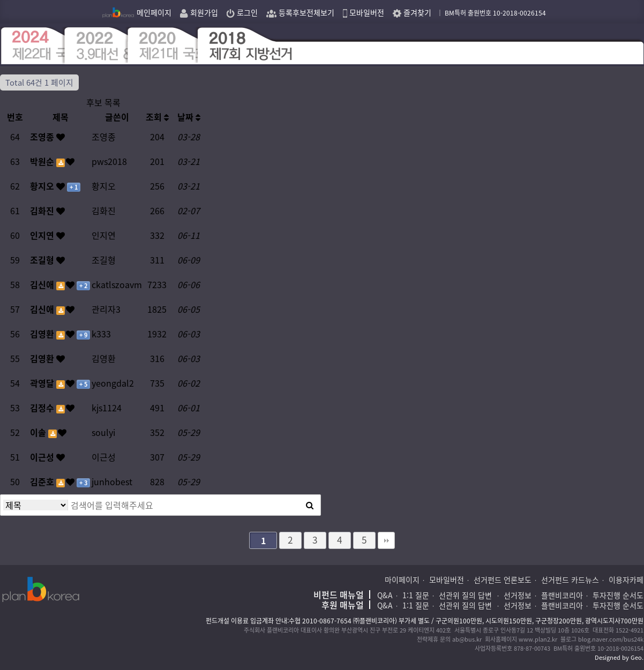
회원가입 (199, 12)
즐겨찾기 (412, 12)
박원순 (43, 161)
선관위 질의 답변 (466, 595)
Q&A (385, 595)
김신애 (43, 284)
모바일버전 (364, 12)
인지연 (43, 235)
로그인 (242, 12)
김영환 (43, 334)
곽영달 (43, 383)
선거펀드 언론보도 (503, 579)
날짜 (189, 117)
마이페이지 (402, 579)
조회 (157, 117)
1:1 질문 (416, 595)
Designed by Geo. (619, 657)
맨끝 (386, 540)
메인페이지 (137, 12)
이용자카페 (626, 579)
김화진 (43, 210)
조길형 (43, 260)
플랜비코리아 (562, 595)
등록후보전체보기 (300, 12)
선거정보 (518, 595)
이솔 (39, 432)
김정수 (43, 408)
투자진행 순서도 (618, 595)
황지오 (43, 186)
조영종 (43, 137)
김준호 (43, 481)
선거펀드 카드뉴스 (570, 579)
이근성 (43, 457)
